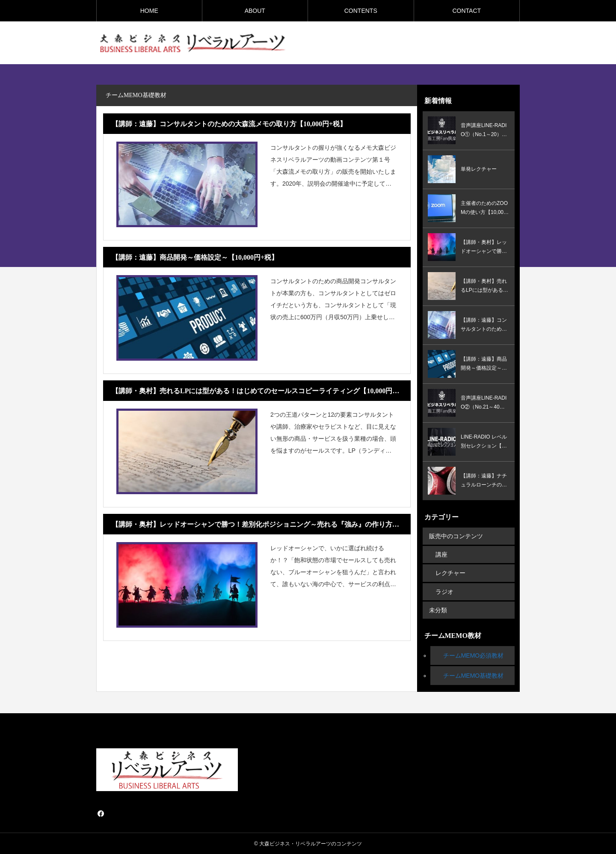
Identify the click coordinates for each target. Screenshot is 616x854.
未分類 (438, 610)
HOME (149, 11)
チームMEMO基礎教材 (474, 675)
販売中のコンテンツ (456, 536)
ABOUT (255, 11)
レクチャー (450, 573)
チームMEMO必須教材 (474, 655)
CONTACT (466, 11)
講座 (441, 555)
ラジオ (444, 591)
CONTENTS (361, 11)
